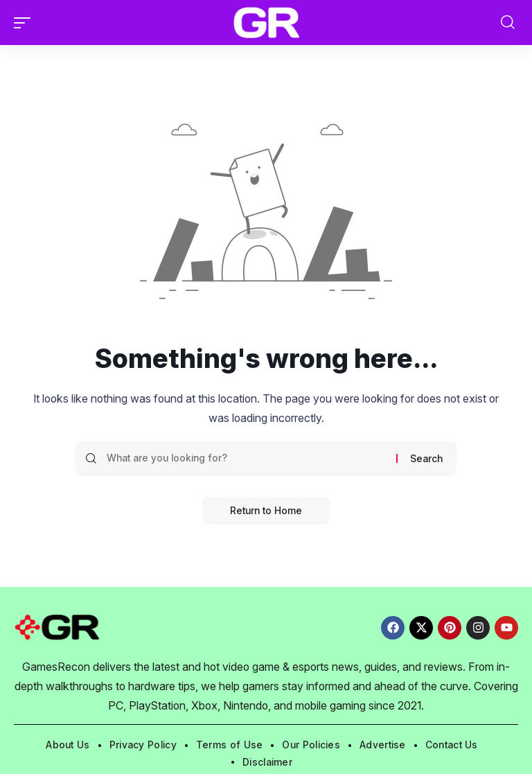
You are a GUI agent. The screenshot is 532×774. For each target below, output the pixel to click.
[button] (26, 23)
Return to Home (266, 510)
